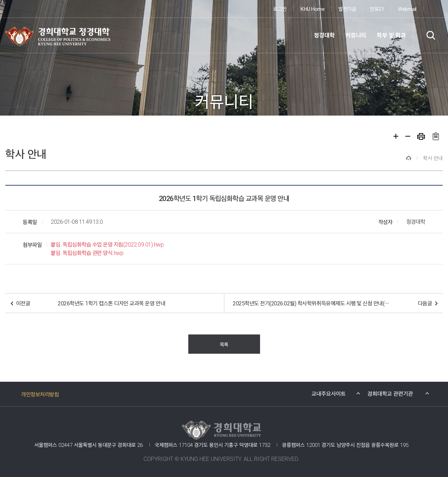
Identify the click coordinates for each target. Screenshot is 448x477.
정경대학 (324, 35)
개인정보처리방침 (40, 394)
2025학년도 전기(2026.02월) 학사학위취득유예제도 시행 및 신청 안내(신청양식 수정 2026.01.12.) (311, 303)
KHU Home (313, 9)
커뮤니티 (356, 35)
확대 (396, 136)
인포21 (377, 9)
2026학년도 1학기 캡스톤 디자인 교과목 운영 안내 (111, 303)
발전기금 (347, 9)
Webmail (407, 9)
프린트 (421, 136)
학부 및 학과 (391, 35)
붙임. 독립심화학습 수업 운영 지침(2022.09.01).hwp (107, 244)
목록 (224, 344)
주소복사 (436, 136)
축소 (408, 136)
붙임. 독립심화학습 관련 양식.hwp (87, 253)
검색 (430, 35)
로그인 (280, 9)
